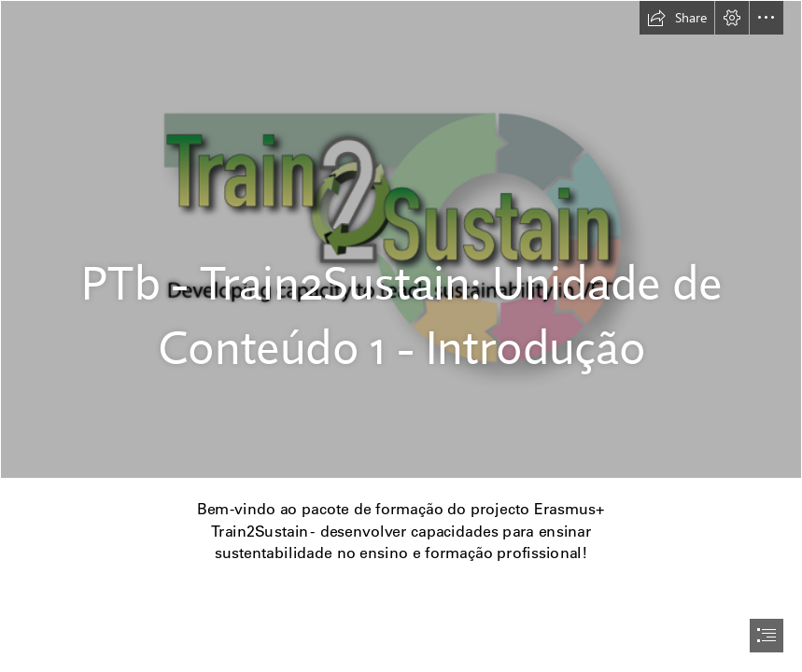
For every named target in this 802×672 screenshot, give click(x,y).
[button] (677, 18)
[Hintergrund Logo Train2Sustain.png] (401, 239)
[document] (401, 336)
